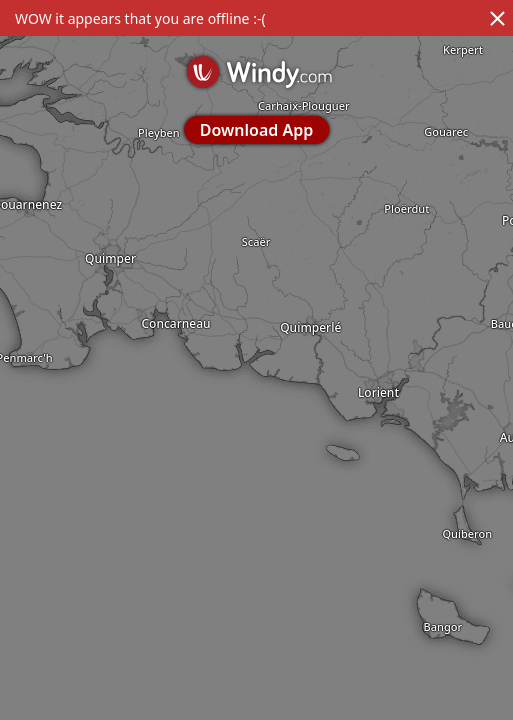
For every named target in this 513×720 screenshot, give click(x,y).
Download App (256, 130)
